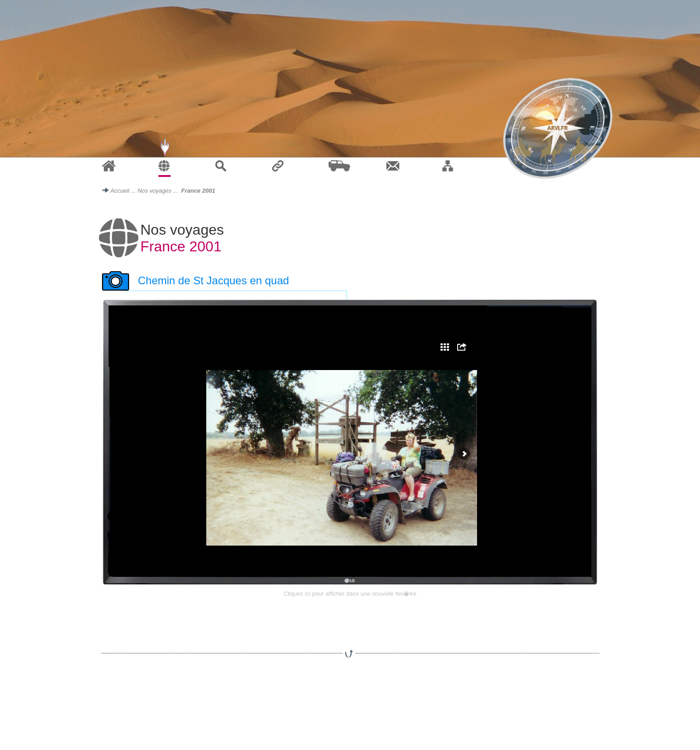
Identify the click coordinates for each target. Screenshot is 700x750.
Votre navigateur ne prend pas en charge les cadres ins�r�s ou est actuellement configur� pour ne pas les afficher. (350, 442)
